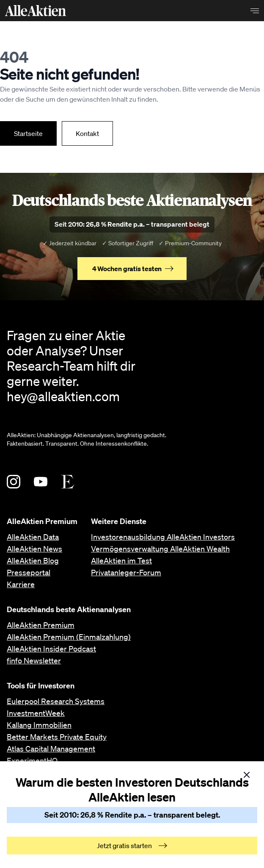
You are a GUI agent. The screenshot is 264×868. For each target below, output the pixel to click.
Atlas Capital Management (51, 749)
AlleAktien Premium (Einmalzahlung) (69, 637)
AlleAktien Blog (33, 560)
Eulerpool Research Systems (56, 701)
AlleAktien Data (33, 537)
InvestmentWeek (36, 713)
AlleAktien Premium (41, 625)
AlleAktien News (34, 549)
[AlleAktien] (36, 11)
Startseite (28, 133)
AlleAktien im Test (121, 560)
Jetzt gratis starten (132, 846)
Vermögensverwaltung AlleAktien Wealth (160, 549)
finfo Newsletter (34, 660)
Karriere (21, 584)
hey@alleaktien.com (63, 396)
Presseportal (29, 572)
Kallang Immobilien (39, 725)
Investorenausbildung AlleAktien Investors (163, 537)
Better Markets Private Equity (57, 737)
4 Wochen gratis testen (133, 269)
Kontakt (87, 133)
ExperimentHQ (32, 760)
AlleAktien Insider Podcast (51, 649)
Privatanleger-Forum (126, 572)
